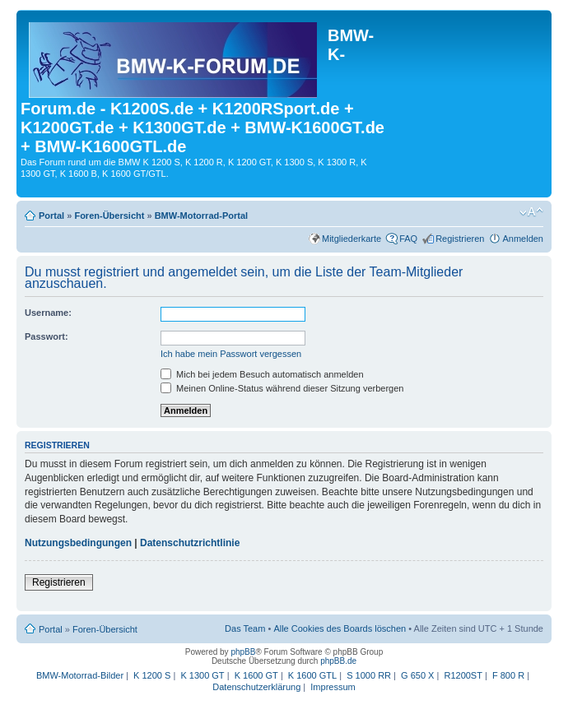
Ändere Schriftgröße (531, 212)
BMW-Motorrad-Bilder (80, 675)
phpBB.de (338, 661)
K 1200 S (152, 675)
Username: (48, 313)
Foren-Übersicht (109, 216)
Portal (51, 216)
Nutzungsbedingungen (78, 543)
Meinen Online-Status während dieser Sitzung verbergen (282, 388)
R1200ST (463, 675)
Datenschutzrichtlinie (190, 543)
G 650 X (417, 675)
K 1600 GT (256, 675)
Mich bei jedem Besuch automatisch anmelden (262, 374)
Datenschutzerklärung (256, 687)
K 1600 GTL (312, 675)
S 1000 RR (369, 675)
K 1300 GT (202, 675)
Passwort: (47, 336)
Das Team (245, 628)
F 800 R (508, 675)
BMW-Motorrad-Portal (201, 216)
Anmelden (523, 239)
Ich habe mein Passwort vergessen (231, 354)
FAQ (408, 239)
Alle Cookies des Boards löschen (340, 628)
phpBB (243, 652)
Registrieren (460, 239)
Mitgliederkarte (352, 239)
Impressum (333, 687)
